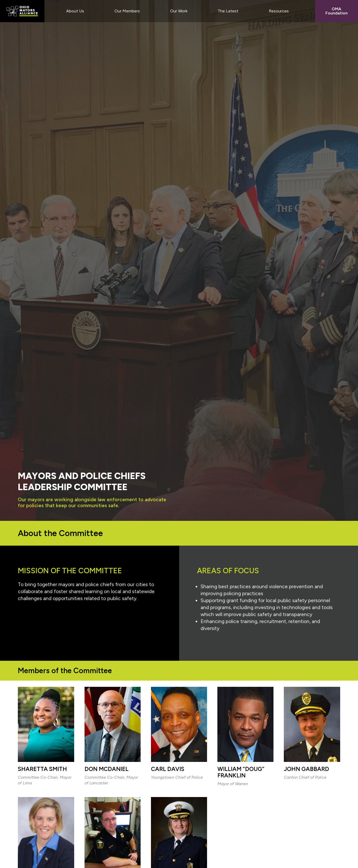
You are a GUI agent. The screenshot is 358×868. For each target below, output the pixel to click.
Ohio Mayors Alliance (22, 11)
